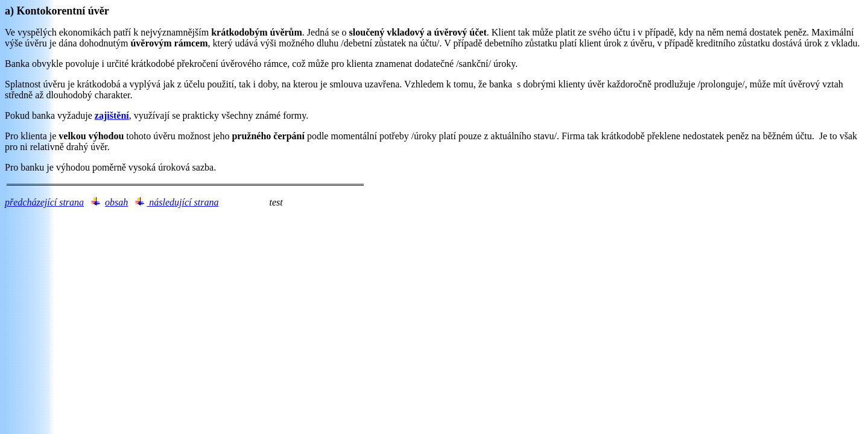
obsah (116, 202)
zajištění (112, 115)
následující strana (182, 202)
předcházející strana (44, 202)
